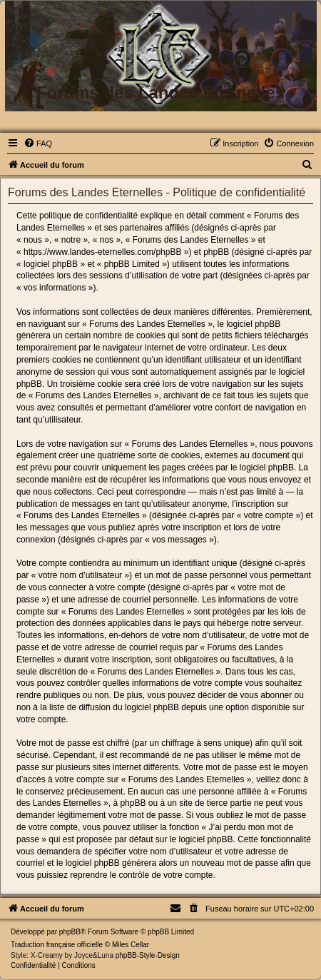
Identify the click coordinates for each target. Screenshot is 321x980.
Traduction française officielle (57, 945)
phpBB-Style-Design (148, 955)
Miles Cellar (131, 945)
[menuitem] (38, 143)
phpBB (70, 932)
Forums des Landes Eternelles (160, 92)
